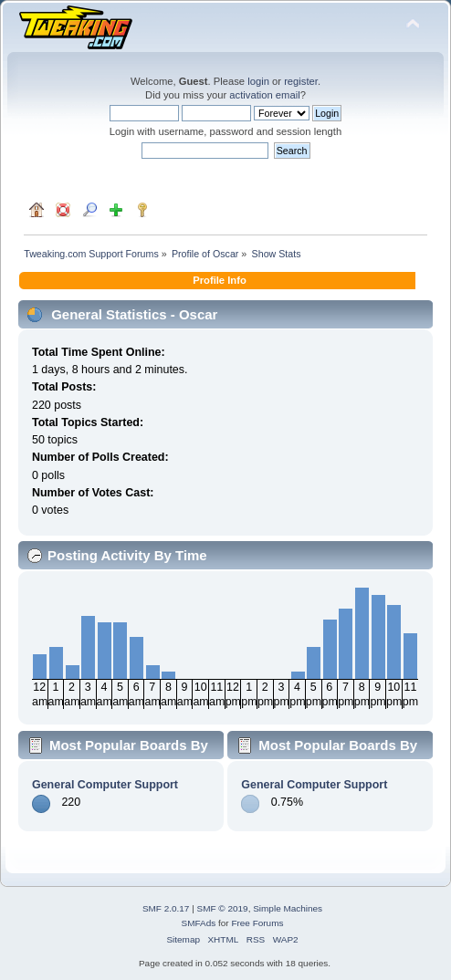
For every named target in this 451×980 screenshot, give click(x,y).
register (301, 81)
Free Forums (257, 923)
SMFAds (199, 923)
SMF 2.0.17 (166, 908)
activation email (264, 95)
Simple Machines (288, 908)
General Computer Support (105, 785)
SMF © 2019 (223, 908)
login (258, 81)
